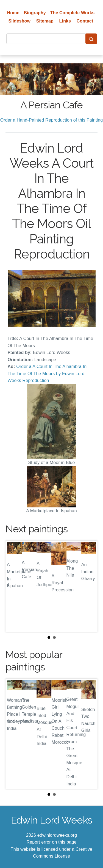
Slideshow (20, 21)
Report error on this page (52, 842)
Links (65, 21)
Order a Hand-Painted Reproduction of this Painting (52, 120)
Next (89, 586)
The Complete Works (73, 13)
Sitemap (45, 21)
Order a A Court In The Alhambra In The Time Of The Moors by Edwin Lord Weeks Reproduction (47, 373)
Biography (35, 13)
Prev (14, 586)
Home (13, 13)
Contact (85, 21)
